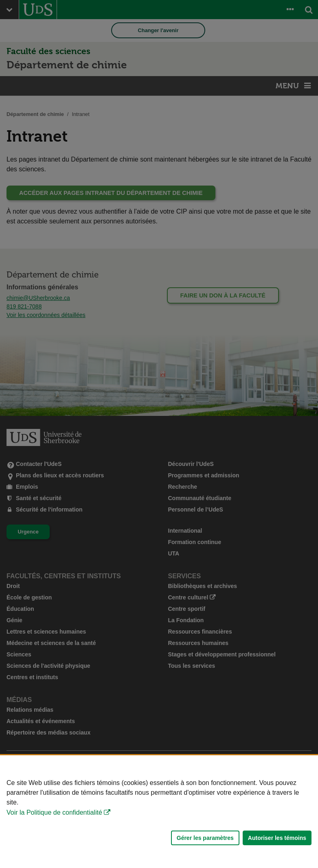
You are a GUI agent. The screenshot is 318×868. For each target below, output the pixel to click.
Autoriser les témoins (277, 838)
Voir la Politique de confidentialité (54, 812)
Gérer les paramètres (205, 838)
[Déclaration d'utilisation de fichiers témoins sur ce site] (159, 812)
